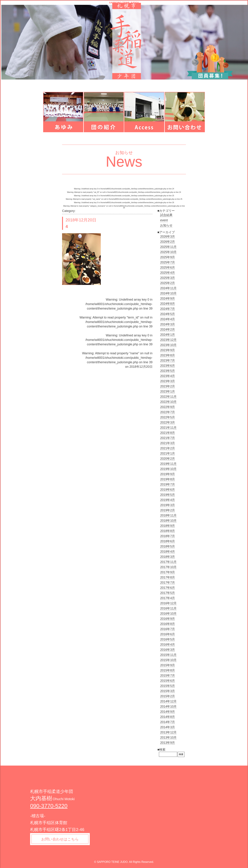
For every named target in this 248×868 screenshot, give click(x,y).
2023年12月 (168, 340)
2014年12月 (168, 701)
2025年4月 (168, 273)
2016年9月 (168, 619)
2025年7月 (168, 262)
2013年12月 (168, 732)
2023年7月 (168, 360)
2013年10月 (168, 738)
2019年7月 (168, 484)
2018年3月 (168, 557)
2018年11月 (168, 515)
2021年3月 (168, 443)
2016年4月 (168, 645)
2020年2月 (168, 459)
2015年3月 (168, 691)
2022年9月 (168, 407)
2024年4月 (168, 319)
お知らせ (166, 225)
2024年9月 (168, 299)
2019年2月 (168, 510)
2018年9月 (168, 526)
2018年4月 (168, 552)
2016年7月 (168, 629)
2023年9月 (168, 350)
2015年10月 (168, 660)
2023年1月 (168, 391)
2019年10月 (168, 469)
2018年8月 (168, 531)
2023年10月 (168, 345)
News (124, 162)
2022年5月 (168, 417)
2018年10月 (168, 521)
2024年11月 (168, 288)
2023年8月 (168, 355)
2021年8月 (168, 433)
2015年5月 (168, 686)
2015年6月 (168, 681)
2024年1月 (168, 335)
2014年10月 (168, 707)
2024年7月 (168, 309)
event (164, 220)
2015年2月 (168, 696)
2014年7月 (168, 722)
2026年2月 (168, 242)
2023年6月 (168, 366)
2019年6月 (168, 490)
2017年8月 (168, 577)
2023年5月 (168, 371)
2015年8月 (168, 670)
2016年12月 (168, 603)
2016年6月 (168, 634)
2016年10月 (168, 614)
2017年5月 (168, 593)
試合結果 (166, 215)
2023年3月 (168, 381)
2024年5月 (168, 314)
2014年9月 (168, 712)
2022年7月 (168, 412)
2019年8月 (168, 479)
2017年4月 (168, 598)
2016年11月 (168, 608)
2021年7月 (168, 438)
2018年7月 (168, 536)
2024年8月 (168, 304)
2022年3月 (168, 422)
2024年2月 (168, 330)
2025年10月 (168, 252)
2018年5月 (168, 546)
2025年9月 (168, 257)
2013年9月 (168, 743)
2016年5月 (168, 639)
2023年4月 (168, 376)
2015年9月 (168, 665)
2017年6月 (168, 588)
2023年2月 (168, 386)
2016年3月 (168, 650)
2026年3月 (168, 237)
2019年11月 (168, 464)
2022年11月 (168, 397)
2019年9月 (168, 474)
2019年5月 (168, 495)
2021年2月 (168, 448)
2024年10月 (168, 293)
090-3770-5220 (49, 806)
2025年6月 (168, 268)
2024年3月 (168, 324)
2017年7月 (168, 583)
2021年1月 (168, 453)
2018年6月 (168, 541)
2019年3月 (168, 505)
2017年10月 (168, 567)
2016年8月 (168, 624)
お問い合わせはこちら (61, 839)
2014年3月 (168, 727)
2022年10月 (168, 402)
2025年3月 (168, 278)
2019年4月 (168, 500)
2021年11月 (168, 428)
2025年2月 (168, 283)
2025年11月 (168, 247)
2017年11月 (168, 562)
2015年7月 (168, 676)
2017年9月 (168, 572)
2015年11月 (168, 655)
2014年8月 (168, 717)
